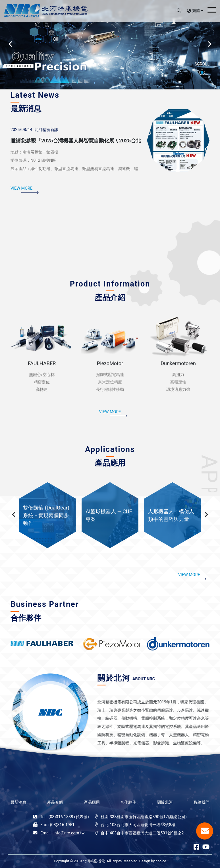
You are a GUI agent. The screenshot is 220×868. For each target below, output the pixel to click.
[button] (14, 535)
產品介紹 (55, 802)
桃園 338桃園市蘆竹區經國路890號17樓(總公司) (144, 817)
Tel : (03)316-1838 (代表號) (65, 817)
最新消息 (18, 802)
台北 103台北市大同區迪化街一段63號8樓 (138, 825)
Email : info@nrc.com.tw (63, 833)
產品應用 (92, 802)
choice (161, 861)
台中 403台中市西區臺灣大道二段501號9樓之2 (142, 833)
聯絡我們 (202, 802)
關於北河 (165, 802)
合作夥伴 (128, 802)
